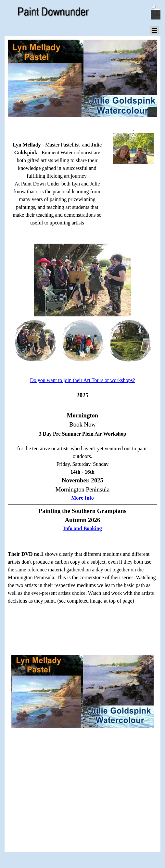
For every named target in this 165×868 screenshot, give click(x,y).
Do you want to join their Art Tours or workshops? (82, 380)
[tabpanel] (133, 152)
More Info (82, 498)
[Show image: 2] (47, 341)
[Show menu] (155, 30)
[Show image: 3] (95, 341)
